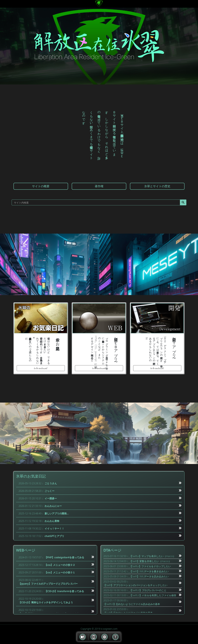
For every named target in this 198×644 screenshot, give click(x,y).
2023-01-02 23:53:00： (116, 609)
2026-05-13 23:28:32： (31, 483)
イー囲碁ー (51, 498)
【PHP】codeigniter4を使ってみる (64, 557)
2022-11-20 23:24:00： (31, 591)
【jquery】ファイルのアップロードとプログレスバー (48, 584)
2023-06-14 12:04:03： (116, 561)
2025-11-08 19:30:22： (31, 529)
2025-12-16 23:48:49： (31, 513)
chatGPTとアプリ (54, 536)
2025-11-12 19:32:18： (31, 521)
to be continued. (41, 368)
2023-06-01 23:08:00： (116, 566)
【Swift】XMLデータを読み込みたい (149, 576)
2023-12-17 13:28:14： (31, 565)
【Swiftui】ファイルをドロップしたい (150, 566)
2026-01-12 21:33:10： (31, 506)
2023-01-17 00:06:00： (116, 600)
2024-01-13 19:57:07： (31, 557)
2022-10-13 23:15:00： (31, 610)
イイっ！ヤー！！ (54, 529)
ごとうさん (51, 483)
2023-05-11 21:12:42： (116, 571)
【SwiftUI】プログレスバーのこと (148, 590)
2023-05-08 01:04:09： (116, 576)
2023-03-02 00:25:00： (116, 581)
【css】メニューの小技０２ (60, 565)
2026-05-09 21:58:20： (31, 491)
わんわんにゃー (53, 506)
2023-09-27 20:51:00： (31, 572)
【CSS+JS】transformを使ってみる (64, 591)
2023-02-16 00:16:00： (116, 590)
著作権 (99, 186)
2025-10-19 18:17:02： (31, 536)
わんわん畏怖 (52, 521)
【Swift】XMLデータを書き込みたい (149, 571)
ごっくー (49, 491)
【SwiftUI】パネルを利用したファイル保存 (153, 595)
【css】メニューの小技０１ (60, 572)
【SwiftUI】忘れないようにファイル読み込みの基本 (132, 604)
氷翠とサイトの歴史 (157, 186)
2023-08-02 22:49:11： (31, 580)
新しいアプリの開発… (57, 513)
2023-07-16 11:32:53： (116, 556)
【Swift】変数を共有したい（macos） (150, 561)
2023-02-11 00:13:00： (116, 595)
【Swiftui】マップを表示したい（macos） (153, 556)
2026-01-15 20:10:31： (31, 498)
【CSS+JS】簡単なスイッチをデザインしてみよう (46, 602)
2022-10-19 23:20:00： (31, 599)
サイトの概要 (41, 186)
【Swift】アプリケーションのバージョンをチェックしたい (135, 585)
